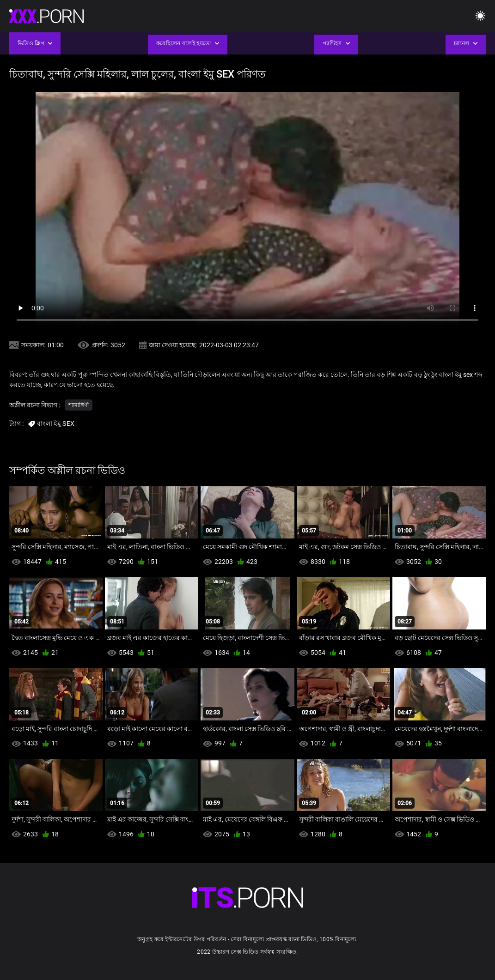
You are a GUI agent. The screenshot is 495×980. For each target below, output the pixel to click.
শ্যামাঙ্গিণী (79, 405)
